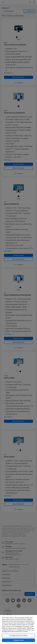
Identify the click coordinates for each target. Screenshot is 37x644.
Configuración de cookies (18, 635)
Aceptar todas (19, 640)
